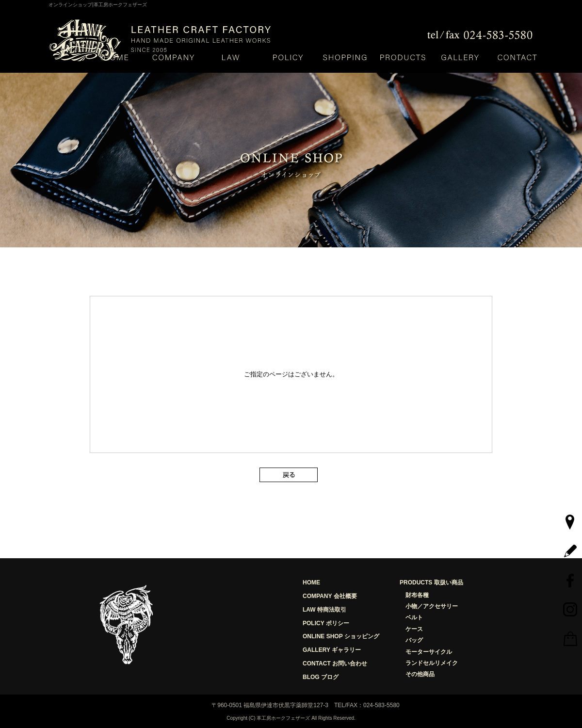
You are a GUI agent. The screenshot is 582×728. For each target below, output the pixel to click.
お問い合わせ (517, 57)
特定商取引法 (230, 57)
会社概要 (173, 57)
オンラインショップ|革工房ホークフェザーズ (98, 5)
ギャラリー (460, 57)
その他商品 (420, 674)
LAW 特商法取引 (324, 610)
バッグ (414, 640)
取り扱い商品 (403, 57)
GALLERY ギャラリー (332, 650)
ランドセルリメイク (432, 663)
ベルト (414, 617)
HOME (116, 57)
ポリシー (288, 57)
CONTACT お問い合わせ (335, 663)
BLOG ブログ (321, 677)
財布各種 (417, 595)
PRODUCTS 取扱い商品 (431, 582)
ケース (414, 629)
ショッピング (345, 57)
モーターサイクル (429, 652)
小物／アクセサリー (432, 606)
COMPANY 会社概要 (330, 596)
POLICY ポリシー (326, 623)
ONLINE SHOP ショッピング (341, 636)
